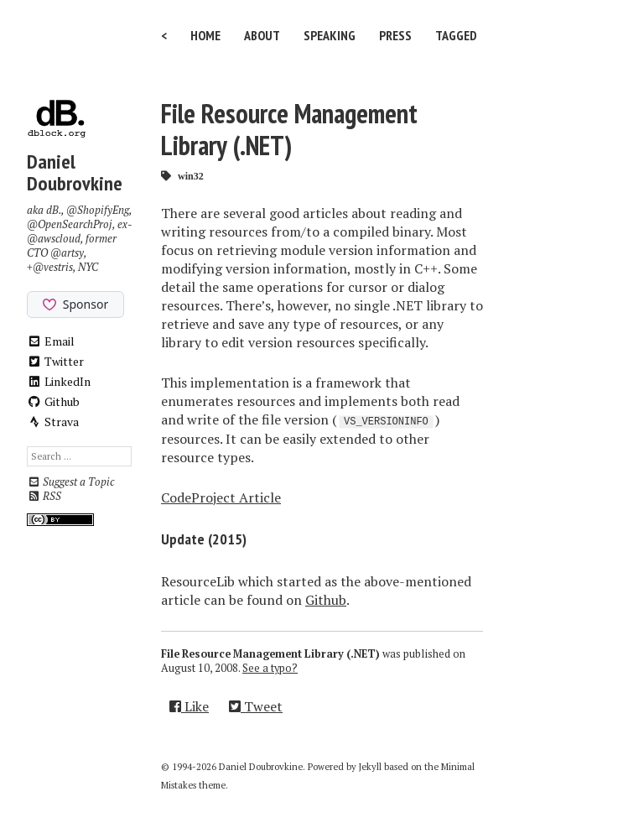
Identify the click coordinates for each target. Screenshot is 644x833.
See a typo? (270, 668)
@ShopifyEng (98, 210)
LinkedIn (59, 381)
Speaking (330, 35)
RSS (44, 496)
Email (51, 341)
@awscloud (54, 239)
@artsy (67, 253)
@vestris (53, 267)
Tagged (456, 35)
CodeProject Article (221, 497)
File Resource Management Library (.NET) (289, 129)
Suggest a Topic (70, 482)
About (262, 35)
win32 (191, 176)
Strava (53, 422)
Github (53, 401)
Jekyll (370, 767)
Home (205, 35)
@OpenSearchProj (70, 224)
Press (395, 35)
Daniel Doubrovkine (75, 172)
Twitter (55, 361)
